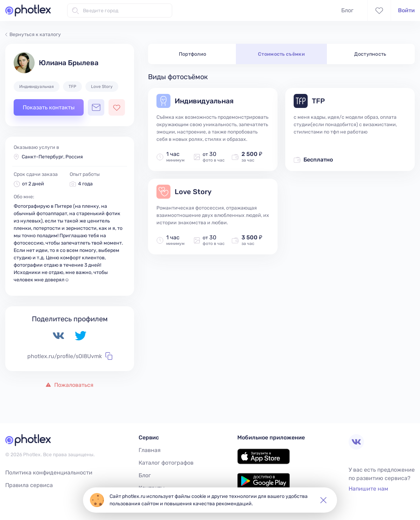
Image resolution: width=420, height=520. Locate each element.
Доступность (370, 54)
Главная (150, 450)
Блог (347, 10)
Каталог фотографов (166, 463)
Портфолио (193, 54)
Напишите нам (368, 489)
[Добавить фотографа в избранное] (117, 107)
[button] (323, 500)
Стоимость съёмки (281, 54)
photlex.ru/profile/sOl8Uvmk (70, 356)
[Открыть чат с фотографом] (96, 107)
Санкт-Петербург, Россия (52, 157)
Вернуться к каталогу (33, 35)
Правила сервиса (29, 485)
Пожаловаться (70, 385)
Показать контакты (49, 107)
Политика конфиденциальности (49, 473)
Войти (406, 10)
